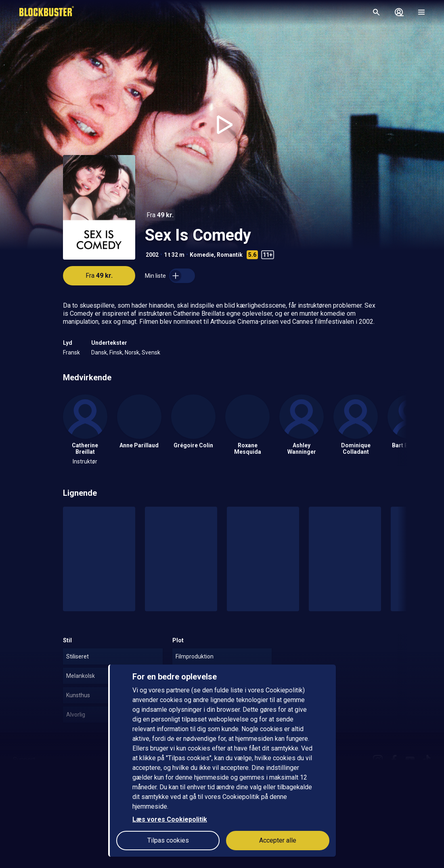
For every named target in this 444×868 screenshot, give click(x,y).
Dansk (99, 352)
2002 (152, 255)
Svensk (151, 352)
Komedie (202, 255)
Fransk (71, 352)
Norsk (132, 352)
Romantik (230, 255)
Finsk (116, 352)
